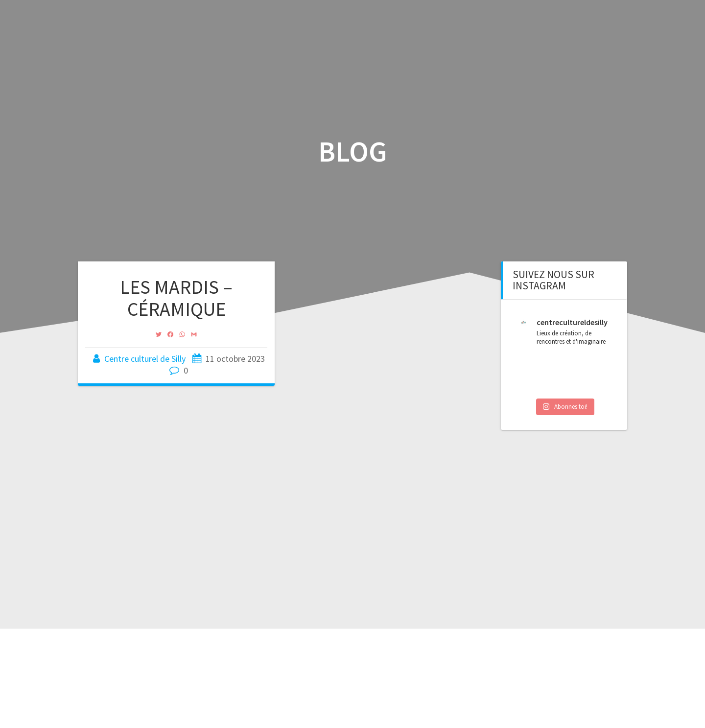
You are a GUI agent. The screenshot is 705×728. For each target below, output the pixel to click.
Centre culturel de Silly (145, 359)
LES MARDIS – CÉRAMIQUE (176, 298)
